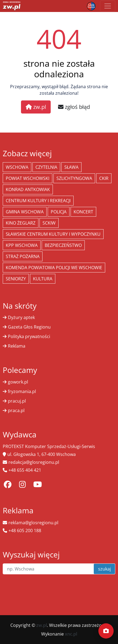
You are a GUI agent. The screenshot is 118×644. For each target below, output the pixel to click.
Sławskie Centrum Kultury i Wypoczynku (53, 234)
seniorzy (16, 279)
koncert (83, 212)
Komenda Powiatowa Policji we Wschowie (54, 268)
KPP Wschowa (22, 245)
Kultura (43, 279)
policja (59, 212)
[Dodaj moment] (106, 631)
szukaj (105, 569)
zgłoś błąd (74, 107)
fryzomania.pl (22, 391)
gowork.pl (18, 382)
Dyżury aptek (21, 317)
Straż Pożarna (23, 256)
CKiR (104, 178)
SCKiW (49, 223)
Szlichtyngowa (74, 178)
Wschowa (17, 167)
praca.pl (16, 410)
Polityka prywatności (29, 336)
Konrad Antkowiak (28, 189)
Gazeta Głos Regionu (29, 327)
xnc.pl (71, 634)
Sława (71, 167)
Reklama (17, 346)
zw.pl (36, 107)
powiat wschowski (28, 178)
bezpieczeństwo (63, 245)
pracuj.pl (17, 401)
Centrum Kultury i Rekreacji (38, 201)
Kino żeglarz (21, 223)
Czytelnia (46, 167)
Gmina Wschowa (25, 212)
